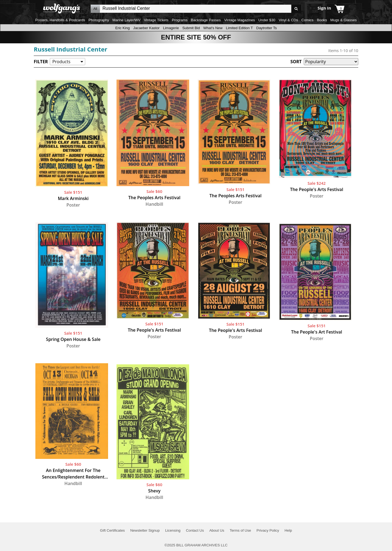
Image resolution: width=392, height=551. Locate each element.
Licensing (173, 530)
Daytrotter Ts (266, 28)
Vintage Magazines (239, 20)
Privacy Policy (268, 530)
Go (296, 9)
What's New (213, 28)
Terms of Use (241, 530)
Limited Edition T (239, 28)
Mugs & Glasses (343, 20)
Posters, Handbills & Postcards (60, 20)
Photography (99, 20)
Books (322, 20)
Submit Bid (191, 28)
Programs (180, 20)
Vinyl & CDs (288, 20)
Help (288, 530)
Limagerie (171, 28)
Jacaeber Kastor (146, 28)
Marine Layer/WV (126, 20)
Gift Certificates (112, 530)
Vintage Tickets (156, 20)
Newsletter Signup (145, 530)
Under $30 (267, 20)
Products (61, 62)
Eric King (122, 28)
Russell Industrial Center (71, 49)
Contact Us (195, 530)
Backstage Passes (206, 20)
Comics (307, 20)
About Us (217, 530)
